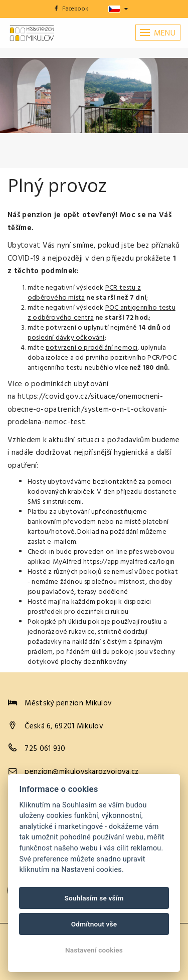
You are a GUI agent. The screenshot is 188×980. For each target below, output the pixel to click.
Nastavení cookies (94, 950)
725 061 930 (45, 749)
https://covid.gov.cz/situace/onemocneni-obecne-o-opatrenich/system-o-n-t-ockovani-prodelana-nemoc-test (87, 409)
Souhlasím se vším (94, 898)
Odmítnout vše (94, 924)
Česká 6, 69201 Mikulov (64, 726)
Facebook (71, 9)
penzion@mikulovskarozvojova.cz (81, 772)
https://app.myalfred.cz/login (129, 562)
